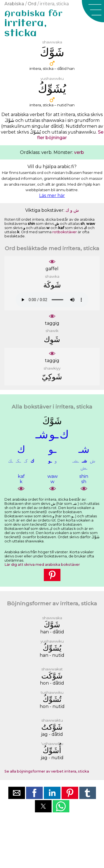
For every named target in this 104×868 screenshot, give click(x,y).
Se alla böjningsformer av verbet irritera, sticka (47, 771)
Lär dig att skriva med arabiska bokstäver (42, 565)
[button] (93, 11)
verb (79, 152)
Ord (32, 4)
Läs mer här (52, 196)
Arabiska (14, 4)
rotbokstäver (65, 232)
